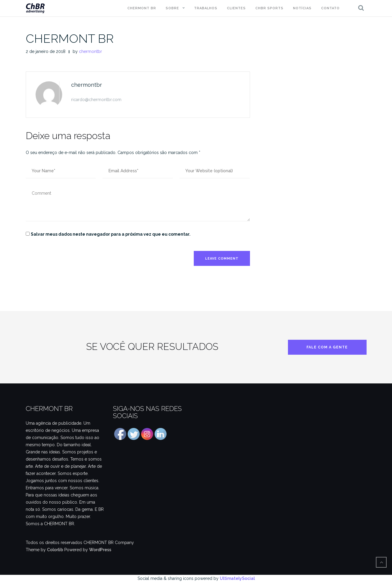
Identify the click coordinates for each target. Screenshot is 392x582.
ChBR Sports (269, 8)
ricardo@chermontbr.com (96, 100)
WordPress (100, 550)
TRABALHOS (206, 8)
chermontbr (90, 51)
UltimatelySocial (237, 578)
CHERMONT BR (142, 8)
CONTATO (330, 8)
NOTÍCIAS (302, 8)
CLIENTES (236, 8)
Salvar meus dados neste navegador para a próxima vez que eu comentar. (111, 234)
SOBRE (172, 8)
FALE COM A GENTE (327, 347)
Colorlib (55, 550)
